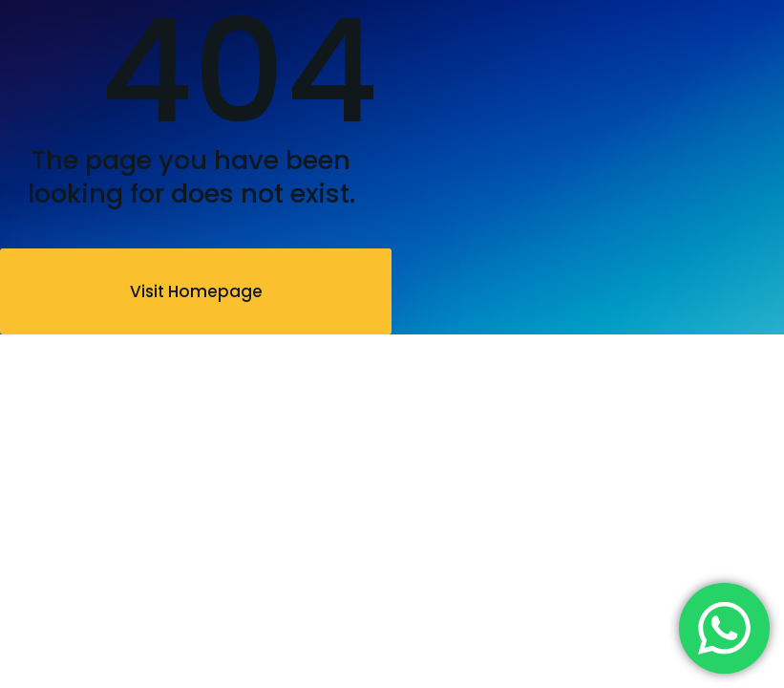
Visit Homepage (196, 291)
